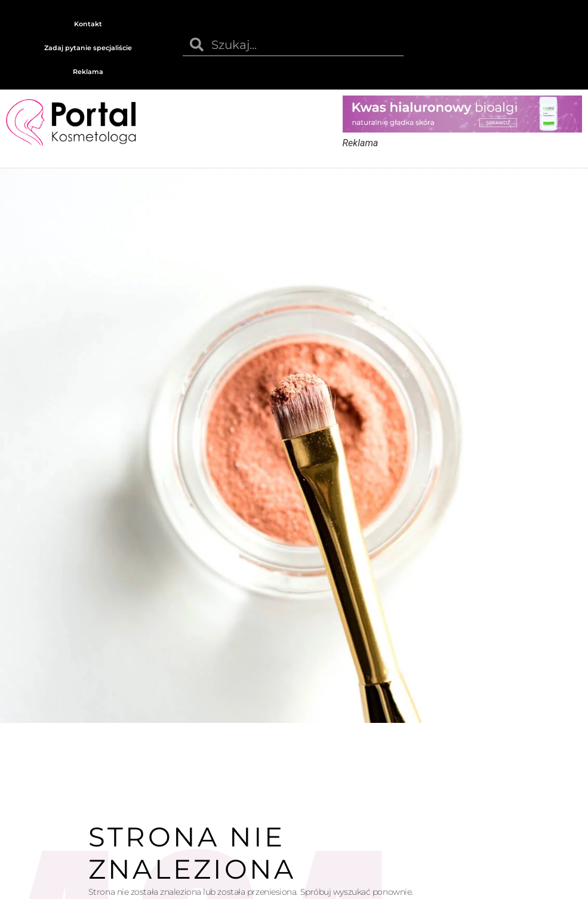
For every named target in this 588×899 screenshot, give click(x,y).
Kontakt (88, 24)
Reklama (88, 72)
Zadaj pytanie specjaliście (88, 48)
